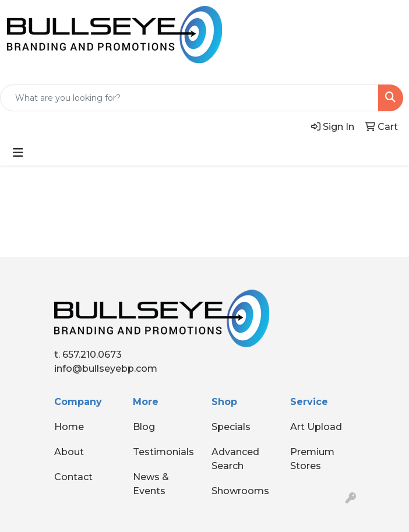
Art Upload (316, 427)
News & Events (151, 484)
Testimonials (163, 452)
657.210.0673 (92, 355)
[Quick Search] (189, 98)
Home (69, 427)
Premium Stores (312, 459)
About (69, 452)
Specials (231, 427)
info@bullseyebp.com (106, 369)
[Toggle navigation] (18, 153)
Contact (73, 477)
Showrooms (240, 491)
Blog (144, 427)
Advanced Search (235, 459)
